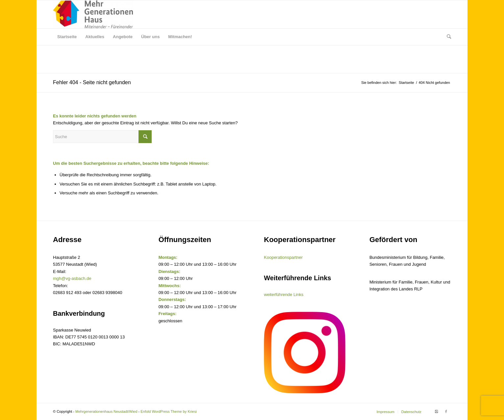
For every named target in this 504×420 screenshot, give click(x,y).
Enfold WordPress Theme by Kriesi (169, 411)
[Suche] (447, 37)
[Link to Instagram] (436, 411)
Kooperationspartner (283, 257)
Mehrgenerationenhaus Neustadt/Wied (106, 411)
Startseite (406, 83)
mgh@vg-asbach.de (72, 278)
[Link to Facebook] (446, 411)
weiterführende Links (284, 295)
